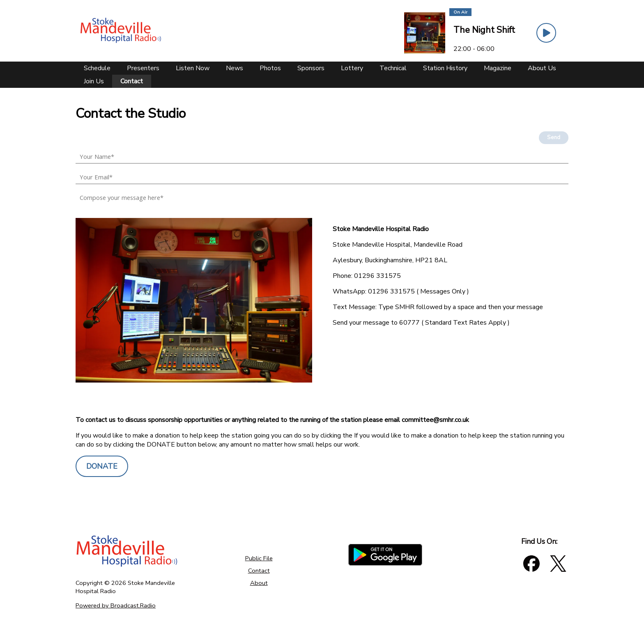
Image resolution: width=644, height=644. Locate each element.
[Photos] (270, 68)
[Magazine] (498, 68)
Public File (259, 558)
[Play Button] (546, 33)
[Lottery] (352, 68)
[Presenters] (143, 68)
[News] (235, 68)
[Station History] (445, 68)
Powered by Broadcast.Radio (116, 605)
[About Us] (542, 68)
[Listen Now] (193, 68)
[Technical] (393, 68)
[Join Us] (94, 81)
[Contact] (132, 81)
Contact (259, 571)
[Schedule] (97, 68)
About (259, 583)
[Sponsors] (311, 68)
